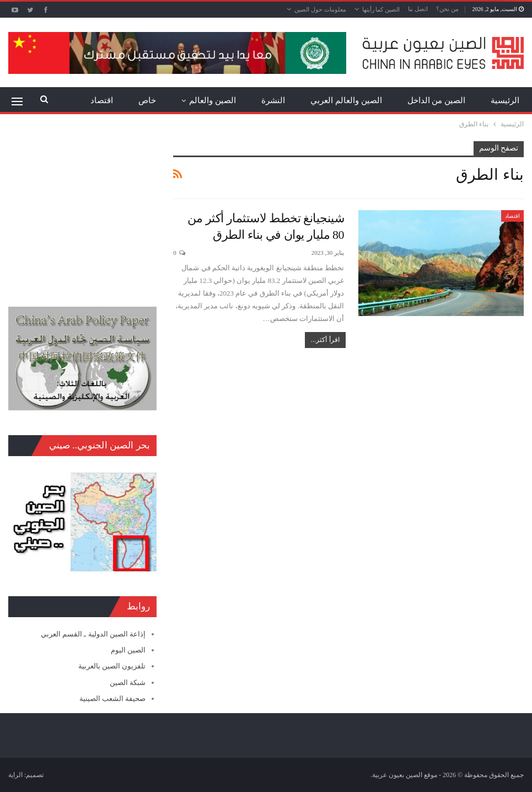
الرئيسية (505, 100)
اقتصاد (512, 216)
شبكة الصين (128, 683)
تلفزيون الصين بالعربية (112, 666)
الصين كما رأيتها (381, 9)
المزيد (103, 100)
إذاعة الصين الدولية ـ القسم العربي (93, 634)
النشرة (273, 100)
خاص (147, 100)
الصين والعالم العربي (346, 100)
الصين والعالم (213, 100)
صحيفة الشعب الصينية (113, 699)
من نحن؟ (447, 9)
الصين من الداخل (437, 100)
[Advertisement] (82, 210)
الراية (15, 775)
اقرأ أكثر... (325, 340)
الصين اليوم (128, 650)
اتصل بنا (418, 9)
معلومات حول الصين (320, 9)
